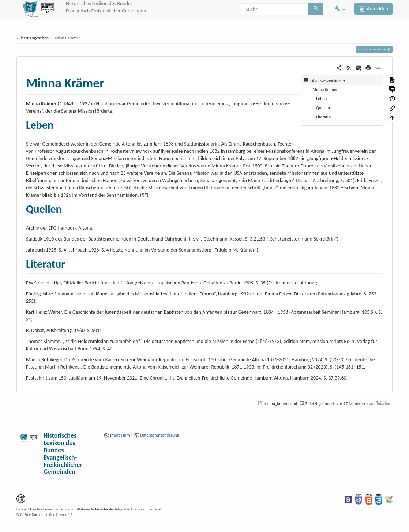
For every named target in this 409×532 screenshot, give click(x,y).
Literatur (324, 117)
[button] (340, 9)
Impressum (120, 435)
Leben (321, 99)
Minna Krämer (67, 38)
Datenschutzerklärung (160, 435)
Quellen (323, 108)
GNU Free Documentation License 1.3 (44, 515)
